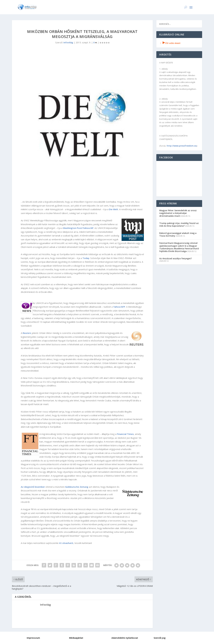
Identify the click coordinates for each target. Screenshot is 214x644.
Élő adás (170, 43)
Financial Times (125, 434)
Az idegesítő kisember (33, 487)
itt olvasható (66, 543)
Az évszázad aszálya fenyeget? (176, 258)
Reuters (27, 333)
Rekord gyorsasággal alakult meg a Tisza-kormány (178, 234)
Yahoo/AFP (119, 307)
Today (86, 258)
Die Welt (114, 209)
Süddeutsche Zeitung (77, 487)
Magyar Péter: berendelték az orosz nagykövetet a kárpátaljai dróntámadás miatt (178, 213)
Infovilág (68, 42)
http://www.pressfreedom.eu (182, 146)
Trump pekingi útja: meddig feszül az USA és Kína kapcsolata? (179, 224)
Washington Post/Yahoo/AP (78, 228)
